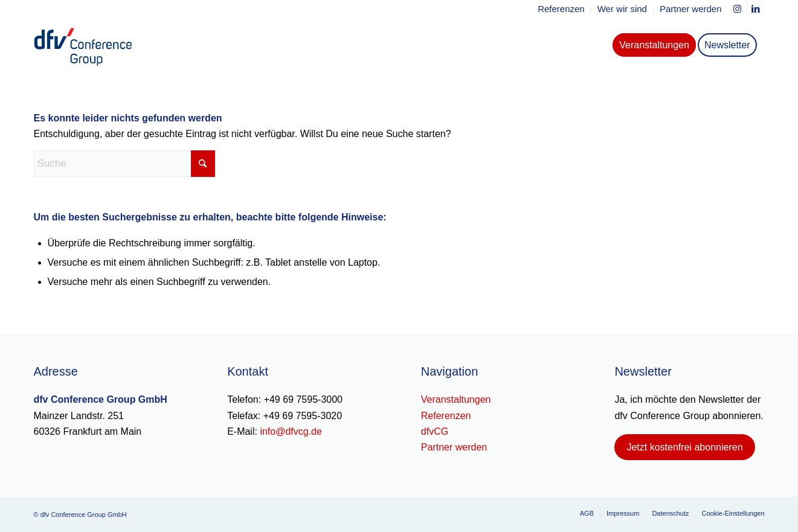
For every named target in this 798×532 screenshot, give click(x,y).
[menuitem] (561, 9)
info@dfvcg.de (291, 431)
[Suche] (124, 164)
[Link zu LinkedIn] (756, 9)
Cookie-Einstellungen (733, 513)
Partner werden (454, 447)
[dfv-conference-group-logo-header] (93, 45)
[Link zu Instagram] (737, 9)
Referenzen (446, 416)
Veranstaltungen (456, 399)
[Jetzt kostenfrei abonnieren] (684, 447)
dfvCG (435, 431)
